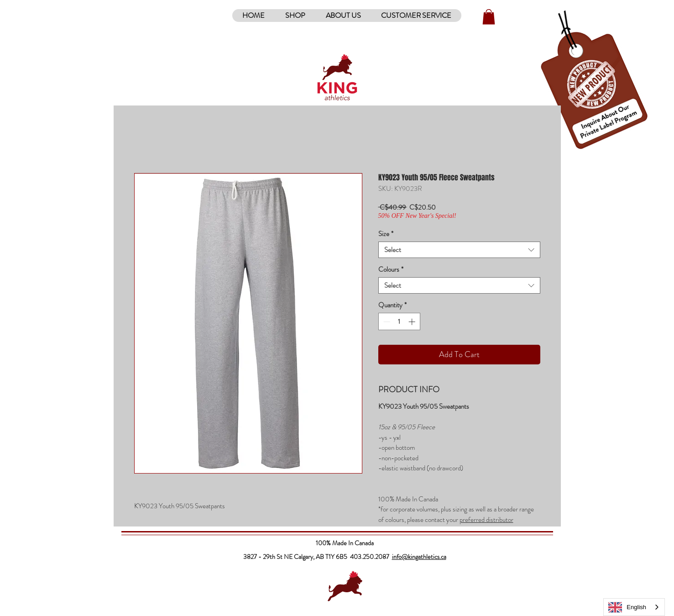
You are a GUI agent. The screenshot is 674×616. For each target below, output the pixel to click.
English (627, 607)
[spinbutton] (399, 322)
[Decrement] (386, 322)
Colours (391, 269)
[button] (295, 16)
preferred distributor (486, 520)
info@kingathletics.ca (419, 557)
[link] (489, 17)
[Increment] (413, 322)
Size (386, 234)
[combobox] (459, 250)
